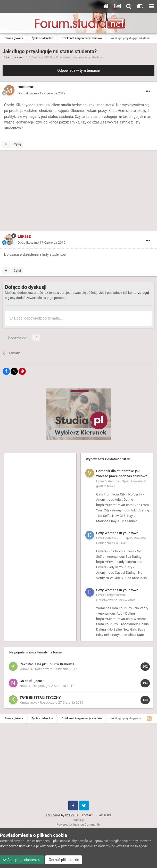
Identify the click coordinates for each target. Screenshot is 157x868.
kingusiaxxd (28, 702)
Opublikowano (42, 93)
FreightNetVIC (116, 595)
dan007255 (114, 538)
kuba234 (26, 669)
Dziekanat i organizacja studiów (80, 57)
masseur (18, 57)
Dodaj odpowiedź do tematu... (36, 318)
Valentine (112, 481)
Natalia (25, 686)
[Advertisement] (63, 191)
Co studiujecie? (32, 681)
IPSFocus (71, 815)
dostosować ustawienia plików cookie (28, 846)
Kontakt (87, 815)
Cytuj (17, 144)
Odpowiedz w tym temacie (78, 70)
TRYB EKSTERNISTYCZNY (40, 697)
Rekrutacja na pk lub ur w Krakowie (47, 664)
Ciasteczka (104, 815)
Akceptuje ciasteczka (22, 860)
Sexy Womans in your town (117, 533)
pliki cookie (61, 841)
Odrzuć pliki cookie (64, 860)
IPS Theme (53, 815)
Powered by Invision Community (78, 825)
